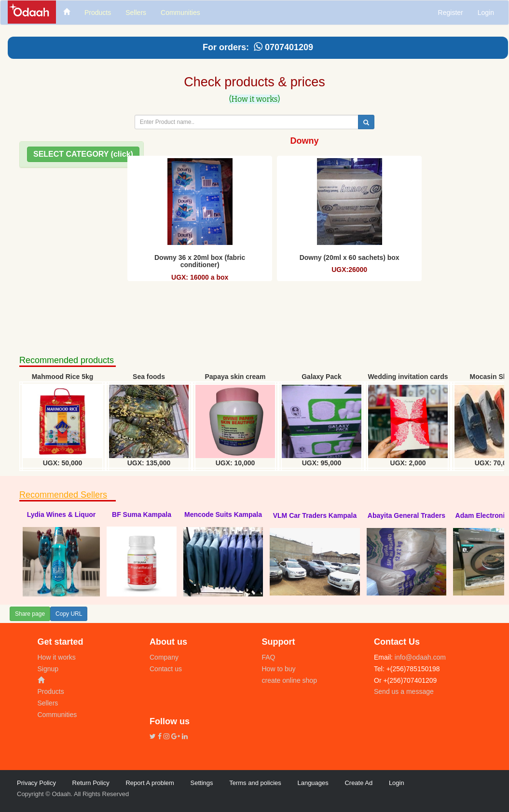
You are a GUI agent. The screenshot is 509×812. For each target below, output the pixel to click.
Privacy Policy (36, 783)
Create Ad (358, 783)
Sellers (48, 703)
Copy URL (69, 614)
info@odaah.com (419, 657)
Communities (57, 715)
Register (451, 13)
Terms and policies (255, 783)
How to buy (279, 669)
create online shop (289, 680)
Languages (313, 783)
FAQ (269, 657)
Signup (48, 669)
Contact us (166, 669)
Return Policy (91, 783)
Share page (30, 614)
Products (51, 691)
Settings (202, 783)
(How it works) (255, 99)
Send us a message (404, 691)
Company (164, 657)
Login (486, 13)
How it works (57, 657)
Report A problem (150, 783)
